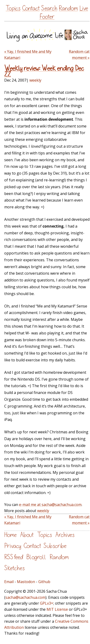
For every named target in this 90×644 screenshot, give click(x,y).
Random (68, 8)
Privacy (13, 546)
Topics (13, 8)
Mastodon (26, 582)
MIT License (57, 609)
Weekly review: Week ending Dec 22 (44, 71)
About (27, 535)
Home (10, 535)
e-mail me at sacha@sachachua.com (50, 505)
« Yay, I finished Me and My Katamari (28, 55)
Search (49, 8)
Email (9, 582)
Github (44, 582)
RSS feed (14, 557)
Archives (65, 535)
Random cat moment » (79, 55)
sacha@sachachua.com (25, 597)
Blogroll (36, 557)
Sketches (14, 568)
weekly (35, 80)
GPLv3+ (47, 603)
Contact (31, 8)
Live (84, 8)
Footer (47, 17)
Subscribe (55, 546)
